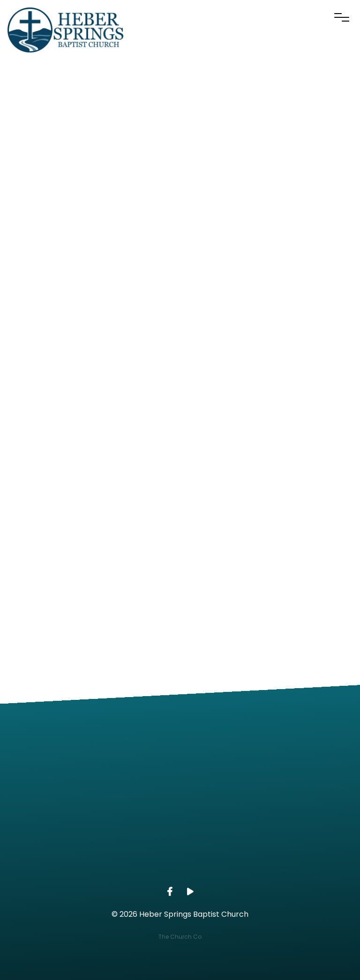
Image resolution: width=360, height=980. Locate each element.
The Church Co (180, 937)
